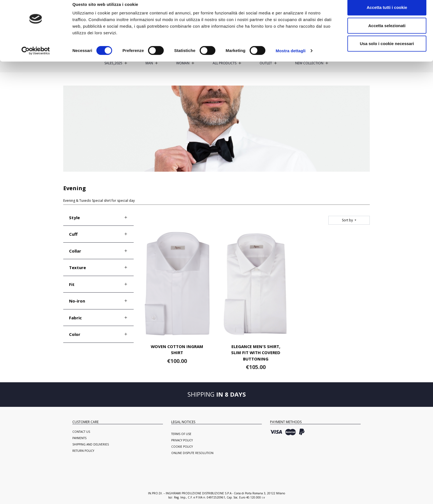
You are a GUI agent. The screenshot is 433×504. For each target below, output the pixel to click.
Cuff (73, 234)
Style (74, 217)
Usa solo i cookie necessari (387, 51)
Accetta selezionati (387, 33)
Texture (77, 267)
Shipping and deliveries (91, 444)
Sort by (348, 220)
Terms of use (181, 434)
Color (75, 334)
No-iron (77, 301)
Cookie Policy (182, 447)
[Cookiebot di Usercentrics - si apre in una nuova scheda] (36, 58)
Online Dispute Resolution (192, 453)
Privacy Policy (182, 440)
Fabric (75, 318)
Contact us (81, 432)
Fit (72, 284)
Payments (79, 438)
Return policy (83, 451)
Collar (75, 251)
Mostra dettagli (291, 58)
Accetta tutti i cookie (387, 14)
